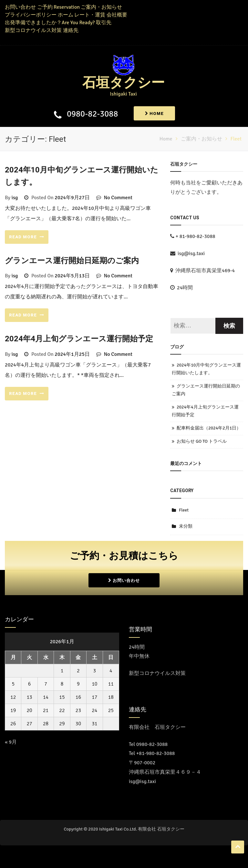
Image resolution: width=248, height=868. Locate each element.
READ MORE (27, 237)
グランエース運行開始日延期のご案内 (72, 261)
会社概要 (117, 15)
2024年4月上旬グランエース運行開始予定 (79, 339)
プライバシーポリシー (31, 15)
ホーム (66, 15)
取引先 (104, 23)
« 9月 (11, 742)
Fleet (184, 510)
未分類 (186, 526)
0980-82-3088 (92, 114)
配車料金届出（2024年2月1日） (209, 428)
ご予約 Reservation (58, 7)
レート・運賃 (90, 15)
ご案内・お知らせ (101, 7)
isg (15, 198)
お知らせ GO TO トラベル (202, 441)
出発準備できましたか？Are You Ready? (50, 23)
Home (154, 114)
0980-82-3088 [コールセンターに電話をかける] (152, 744)
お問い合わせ (20, 7)
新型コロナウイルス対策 (33, 30)
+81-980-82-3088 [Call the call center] (156, 753)
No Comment (118, 198)
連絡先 (71, 30)
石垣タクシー (124, 83)
